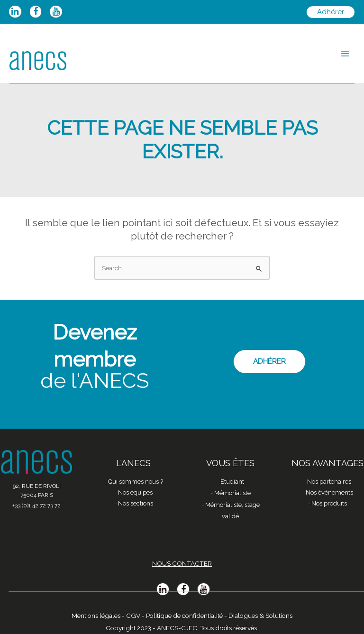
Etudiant (232, 482)
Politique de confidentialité (184, 616)
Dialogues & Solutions (260, 616)
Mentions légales (96, 616)
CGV (133, 616)
